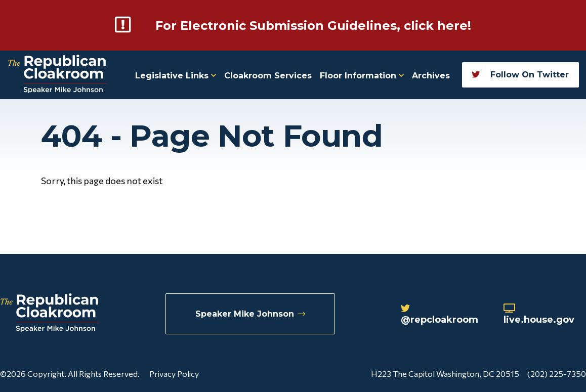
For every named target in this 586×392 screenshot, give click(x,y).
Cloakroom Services (268, 76)
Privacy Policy (174, 374)
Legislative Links (176, 76)
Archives (431, 76)
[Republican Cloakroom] (57, 75)
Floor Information (362, 76)
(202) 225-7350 (557, 374)
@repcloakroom (439, 315)
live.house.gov (539, 315)
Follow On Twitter (520, 75)
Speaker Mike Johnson (250, 314)
